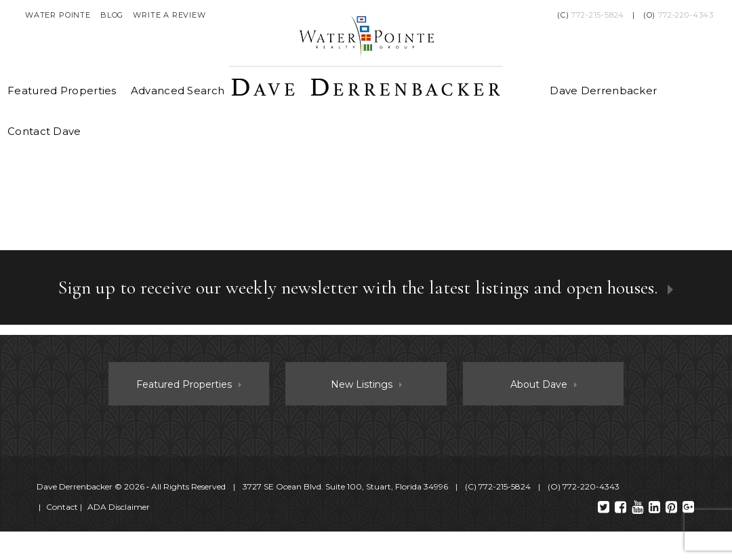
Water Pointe (58, 15)
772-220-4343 (686, 15)
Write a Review (169, 15)
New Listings (362, 384)
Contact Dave (44, 131)
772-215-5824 (598, 15)
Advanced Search (178, 91)
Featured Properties (62, 91)
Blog (112, 15)
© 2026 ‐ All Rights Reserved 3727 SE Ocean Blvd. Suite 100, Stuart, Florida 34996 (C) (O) (329, 486)
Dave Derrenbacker (603, 91)
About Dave (539, 384)
